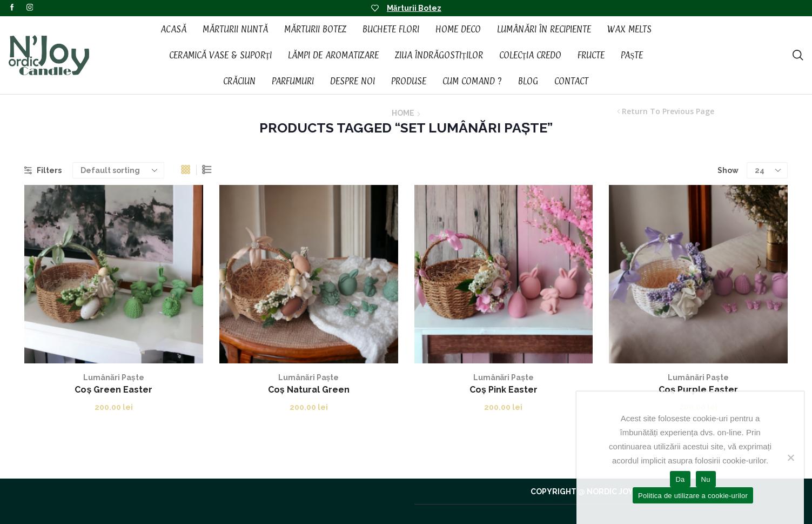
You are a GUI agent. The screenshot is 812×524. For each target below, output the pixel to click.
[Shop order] (118, 170)
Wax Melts (629, 29)
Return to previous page (668, 111)
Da (680, 479)
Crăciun (239, 81)
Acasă (173, 29)
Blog (528, 81)
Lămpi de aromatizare (333, 55)
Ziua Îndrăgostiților (439, 55)
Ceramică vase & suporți (221, 55)
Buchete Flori (391, 29)
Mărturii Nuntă (235, 29)
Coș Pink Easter (504, 390)
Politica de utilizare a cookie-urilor (693, 496)
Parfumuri (293, 81)
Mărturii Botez (414, 8)
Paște (632, 55)
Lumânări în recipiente (544, 29)
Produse (409, 81)
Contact (571, 81)
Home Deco (458, 29)
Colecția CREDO (531, 55)
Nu (706, 479)
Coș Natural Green (309, 390)
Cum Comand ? (472, 81)
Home (403, 113)
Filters (43, 170)
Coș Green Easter (113, 390)
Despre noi (353, 81)
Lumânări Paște (114, 377)
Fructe (591, 55)
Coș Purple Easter (698, 390)
